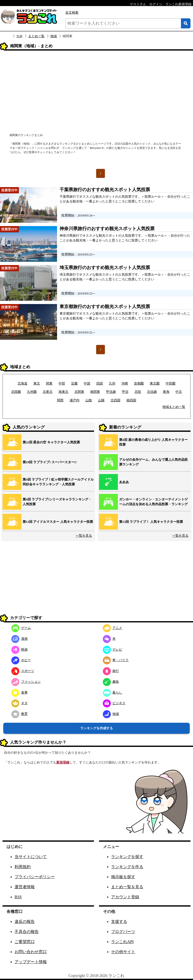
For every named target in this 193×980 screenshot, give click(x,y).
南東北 (63, 392)
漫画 (19, 639)
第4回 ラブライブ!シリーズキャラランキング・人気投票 (57, 502)
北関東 (79, 392)
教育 (19, 714)
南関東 (95, 392)
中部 (62, 383)
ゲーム (21, 628)
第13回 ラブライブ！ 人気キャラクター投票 (151, 522)
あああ (124, 482)
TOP (19, 36)
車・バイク (116, 660)
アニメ (113, 628)
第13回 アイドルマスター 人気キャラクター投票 (58, 522)
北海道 (22, 383)
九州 (112, 383)
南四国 (131, 400)
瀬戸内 (75, 400)
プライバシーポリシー (35, 877)
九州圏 (32, 392)
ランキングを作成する (96, 728)
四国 (100, 383)
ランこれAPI (122, 942)
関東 (49, 383)
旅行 (111, 671)
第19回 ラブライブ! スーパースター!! (50, 462)
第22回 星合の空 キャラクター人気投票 (51, 442)
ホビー (21, 660)
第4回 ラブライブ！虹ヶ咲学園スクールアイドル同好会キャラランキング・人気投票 (58, 482)
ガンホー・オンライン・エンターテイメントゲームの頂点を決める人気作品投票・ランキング (153, 502)
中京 (179, 392)
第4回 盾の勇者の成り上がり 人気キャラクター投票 (153, 442)
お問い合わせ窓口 (31, 952)
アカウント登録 (125, 897)
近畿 (74, 383)
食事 (19, 692)
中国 (87, 383)
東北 (37, 383)
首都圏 (139, 383)
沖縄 (125, 383)
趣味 (111, 682)
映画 (19, 649)
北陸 (138, 392)
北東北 (48, 392)
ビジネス (114, 703)
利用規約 (23, 867)
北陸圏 (16, 392)
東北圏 (155, 383)
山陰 (89, 400)
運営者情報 (25, 887)
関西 (60, 400)
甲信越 (111, 392)
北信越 (152, 392)
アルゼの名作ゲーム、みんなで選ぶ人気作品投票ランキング (153, 462)
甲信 (125, 392)
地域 (54, 36)
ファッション (26, 682)
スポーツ (23, 671)
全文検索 (72, 12)
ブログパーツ (123, 932)
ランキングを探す (127, 857)
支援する (119, 922)
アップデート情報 (31, 962)
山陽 (101, 400)
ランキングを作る (127, 867)
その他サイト (123, 952)
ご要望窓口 (25, 942)
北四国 (115, 400)
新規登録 (63, 762)
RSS (18, 897)
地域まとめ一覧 (174, 407)
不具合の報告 (27, 932)
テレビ (113, 649)
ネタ (19, 703)
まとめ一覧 (36, 36)
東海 (166, 392)
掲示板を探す (123, 877)
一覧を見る (84, 536)
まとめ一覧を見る (127, 887)
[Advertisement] (96, 92)
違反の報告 (25, 922)
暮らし (113, 692)
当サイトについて (31, 857)
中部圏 (171, 383)
